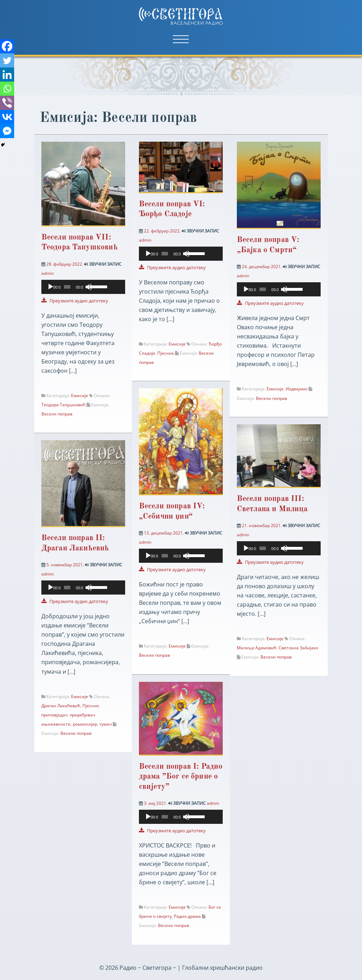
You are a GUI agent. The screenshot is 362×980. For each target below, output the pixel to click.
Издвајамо (297, 389)
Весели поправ (57, 414)
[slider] (67, 287)
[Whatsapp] (7, 89)
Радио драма (188, 916)
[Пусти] (51, 287)
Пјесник (166, 353)
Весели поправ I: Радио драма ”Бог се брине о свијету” (182, 777)
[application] (83, 291)
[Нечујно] (89, 287)
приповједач (54, 715)
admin (48, 273)
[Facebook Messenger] (7, 131)
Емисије (80, 395)
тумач (106, 724)
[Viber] (7, 103)
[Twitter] (7, 60)
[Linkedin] (7, 75)
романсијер (85, 724)
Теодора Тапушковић (63, 405)
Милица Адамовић (257, 648)
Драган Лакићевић (61, 706)
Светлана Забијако (299, 648)
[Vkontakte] (7, 117)
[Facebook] (7, 46)
